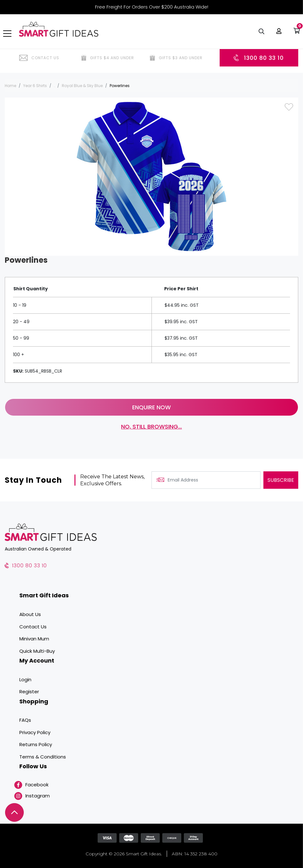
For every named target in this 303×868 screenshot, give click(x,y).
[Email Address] (206, 480)
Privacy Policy (35, 732)
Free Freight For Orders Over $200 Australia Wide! (152, 7)
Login (25, 679)
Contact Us (33, 627)
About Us (30, 614)
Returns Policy (36, 745)
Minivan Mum (34, 639)
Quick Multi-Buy (37, 651)
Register (29, 692)
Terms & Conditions (43, 757)
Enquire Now (151, 407)
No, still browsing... (151, 427)
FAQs (25, 720)
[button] (277, 35)
